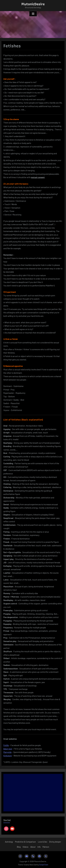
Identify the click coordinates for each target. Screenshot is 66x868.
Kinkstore (8, 756)
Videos (25, 847)
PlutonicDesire (33, 4)
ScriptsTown (44, 865)
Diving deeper (55, 842)
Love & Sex (43, 842)
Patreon (46, 847)
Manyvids (7, 752)
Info (39, 847)
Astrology (9, 842)
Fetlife (6, 745)
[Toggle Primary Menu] (33, 14)
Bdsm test (8, 749)
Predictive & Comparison (25, 842)
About (33, 847)
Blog (19, 847)
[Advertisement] (33, 793)
